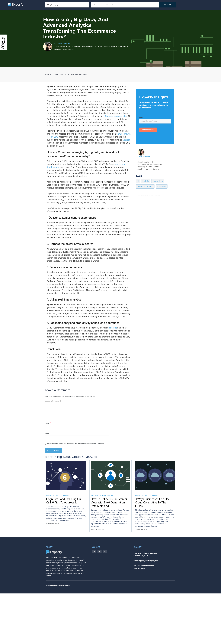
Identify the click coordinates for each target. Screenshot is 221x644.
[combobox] (67, 5)
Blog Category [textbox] (53, 5)
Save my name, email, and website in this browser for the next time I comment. (76, 444)
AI (138, 181)
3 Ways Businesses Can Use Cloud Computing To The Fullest (152, 503)
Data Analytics (158, 181)
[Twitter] (3, 46)
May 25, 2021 (51, 74)
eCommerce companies (115, 116)
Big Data (146, 181)
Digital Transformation (145, 186)
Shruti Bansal (64, 43)
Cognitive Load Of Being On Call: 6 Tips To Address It (64, 502)
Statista (126, 140)
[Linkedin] (3, 38)
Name (48, 423)
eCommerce (162, 186)
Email (48, 434)
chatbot (113, 328)
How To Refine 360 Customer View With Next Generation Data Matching (109, 503)
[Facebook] (3, 42)
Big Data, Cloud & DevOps (73, 74)
